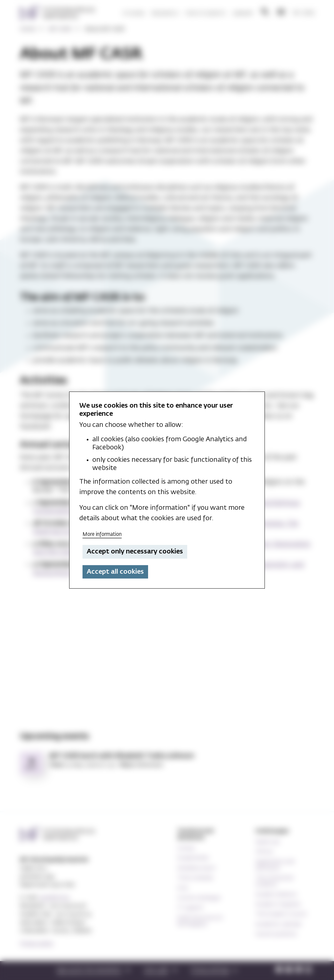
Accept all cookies (115, 572)
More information (102, 534)
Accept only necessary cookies (135, 552)
